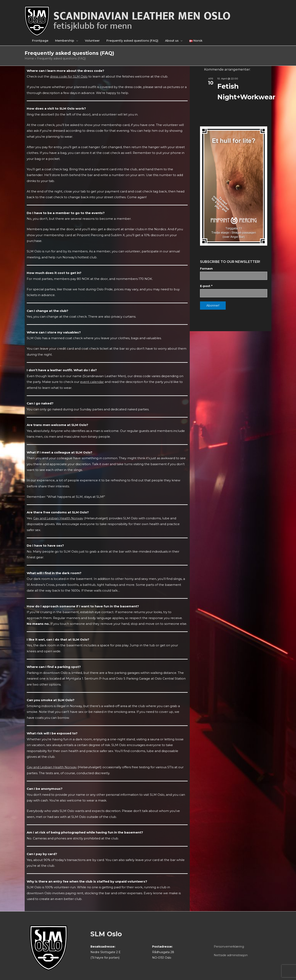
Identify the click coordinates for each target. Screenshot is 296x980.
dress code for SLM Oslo (69, 76)
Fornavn (206, 269)
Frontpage (40, 41)
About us (172, 41)
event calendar (92, 382)
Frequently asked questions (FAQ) (132, 41)
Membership (65, 41)
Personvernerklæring (229, 947)
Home (29, 58)
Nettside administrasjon (231, 955)
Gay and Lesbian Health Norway (58, 518)
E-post (206, 286)
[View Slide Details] (234, 186)
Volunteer (92, 41)
